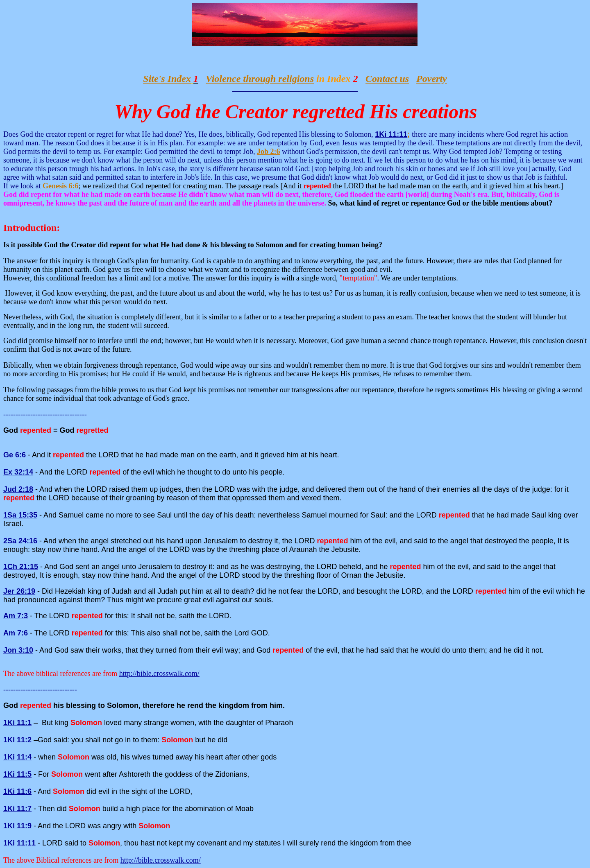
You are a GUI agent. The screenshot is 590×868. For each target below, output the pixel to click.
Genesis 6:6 (61, 186)
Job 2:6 (269, 151)
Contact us (387, 79)
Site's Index (167, 79)
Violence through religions (260, 79)
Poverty (432, 79)
